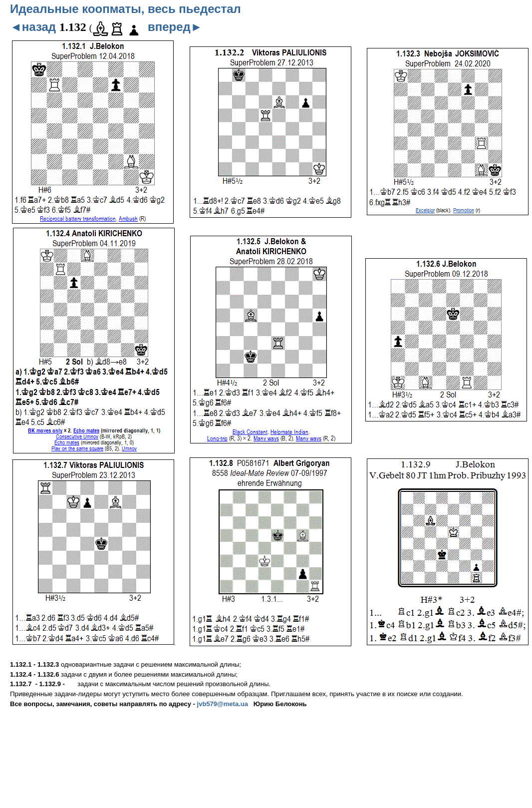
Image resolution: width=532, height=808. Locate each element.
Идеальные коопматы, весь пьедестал (126, 9)
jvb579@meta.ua (223, 704)
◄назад (33, 27)
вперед (175, 27)
